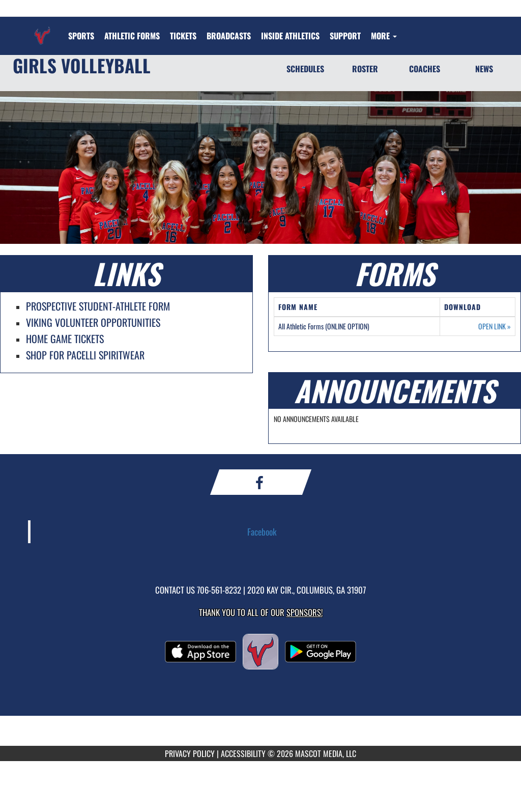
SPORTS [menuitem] (81, 36)
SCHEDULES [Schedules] (305, 69)
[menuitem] (132, 36)
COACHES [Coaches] (425, 69)
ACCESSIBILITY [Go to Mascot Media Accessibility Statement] (243, 753)
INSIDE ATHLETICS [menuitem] (290, 36)
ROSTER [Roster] (365, 69)
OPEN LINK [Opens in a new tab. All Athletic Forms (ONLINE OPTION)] (495, 326)
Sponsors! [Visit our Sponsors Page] (305, 612)
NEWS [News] (484, 69)
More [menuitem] (384, 36)
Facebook (262, 531)
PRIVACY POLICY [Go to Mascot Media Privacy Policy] (190, 753)
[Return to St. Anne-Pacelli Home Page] (42, 30)
